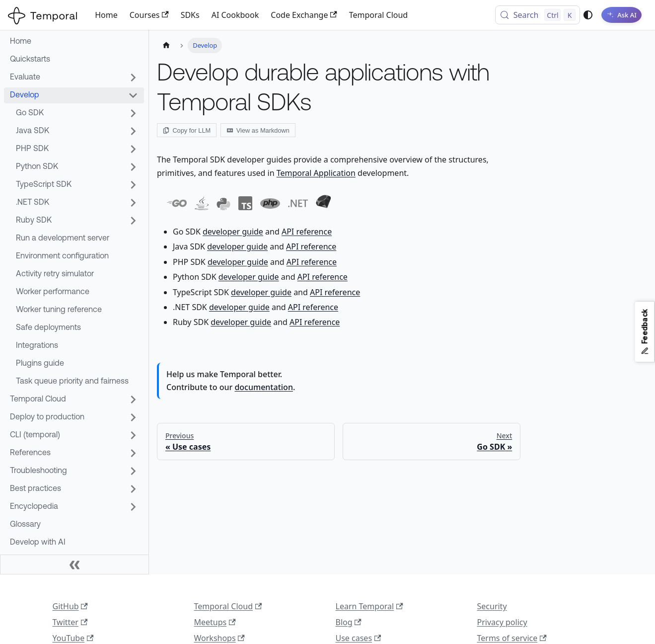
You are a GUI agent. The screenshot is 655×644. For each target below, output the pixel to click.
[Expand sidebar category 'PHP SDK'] (133, 149)
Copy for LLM (187, 130)
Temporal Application (316, 173)
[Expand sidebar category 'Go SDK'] (133, 113)
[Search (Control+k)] (535, 15)
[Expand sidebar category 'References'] (133, 453)
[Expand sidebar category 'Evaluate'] (133, 78)
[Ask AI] (620, 15)
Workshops (219, 638)
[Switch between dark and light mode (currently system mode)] (585, 15)
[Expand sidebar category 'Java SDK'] (133, 131)
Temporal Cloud (378, 15)
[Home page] (166, 45)
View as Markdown (258, 130)
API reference (307, 232)
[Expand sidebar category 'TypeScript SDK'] (133, 185)
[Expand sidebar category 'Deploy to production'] (133, 417)
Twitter (70, 622)
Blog (349, 622)
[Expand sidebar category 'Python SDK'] (133, 167)
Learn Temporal (369, 606)
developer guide (233, 232)
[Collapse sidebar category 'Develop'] (133, 95)
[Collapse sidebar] (74, 564)
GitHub (70, 606)
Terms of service (512, 638)
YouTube (73, 638)
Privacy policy (502, 622)
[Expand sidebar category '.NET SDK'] (133, 203)
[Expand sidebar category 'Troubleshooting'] (133, 471)
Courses (149, 15)
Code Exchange (304, 15)
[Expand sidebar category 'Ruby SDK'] (133, 221)
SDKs (190, 15)
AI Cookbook (235, 15)
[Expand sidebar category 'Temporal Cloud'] (133, 400)
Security (492, 606)
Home (106, 15)
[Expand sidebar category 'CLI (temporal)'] (133, 435)
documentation (264, 387)
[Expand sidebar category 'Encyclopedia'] (133, 507)
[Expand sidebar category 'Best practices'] (133, 489)
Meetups (215, 622)
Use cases (359, 638)
